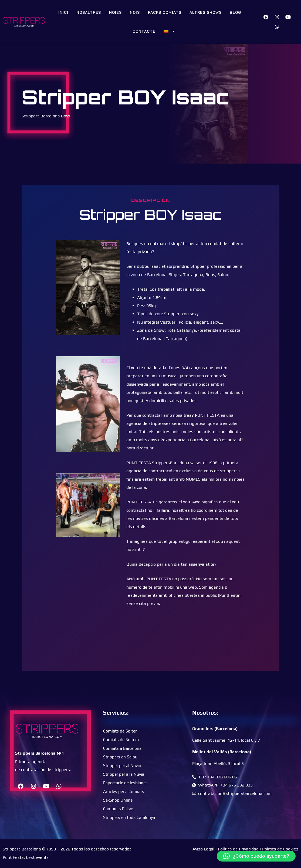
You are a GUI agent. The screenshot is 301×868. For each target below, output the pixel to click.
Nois (135, 12)
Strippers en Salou (121, 757)
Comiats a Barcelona (123, 748)
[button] (256, 856)
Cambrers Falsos (119, 808)
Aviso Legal (203, 849)
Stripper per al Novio (123, 765)
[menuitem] (169, 31)
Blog (235, 12)
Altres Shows (206, 12)
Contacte (144, 31)
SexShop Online (118, 800)
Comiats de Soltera (122, 739)
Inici (63, 12)
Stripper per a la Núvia (125, 774)
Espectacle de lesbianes (126, 783)
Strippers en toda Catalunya (130, 817)
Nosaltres (89, 12)
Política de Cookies (280, 849)
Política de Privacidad (238, 849)
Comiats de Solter (120, 731)
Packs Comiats (165, 12)
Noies (115, 12)
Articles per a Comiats (124, 791)
